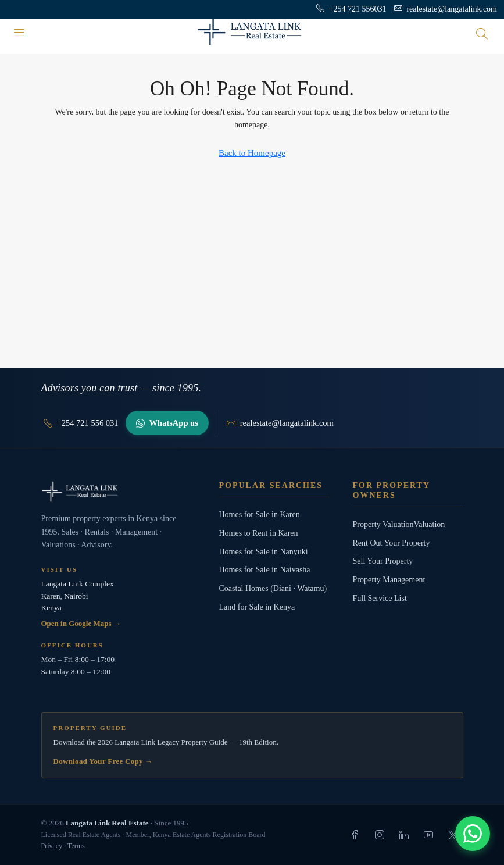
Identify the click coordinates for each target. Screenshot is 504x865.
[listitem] (355, 835)
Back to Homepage (252, 153)
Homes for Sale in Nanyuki (264, 552)
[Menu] (19, 33)
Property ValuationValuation (399, 524)
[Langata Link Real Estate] (119, 492)
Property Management (389, 580)
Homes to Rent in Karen (259, 533)
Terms (76, 846)
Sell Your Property (383, 561)
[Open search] (482, 33)
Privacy (52, 846)
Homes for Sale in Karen (260, 515)
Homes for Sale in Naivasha (265, 570)
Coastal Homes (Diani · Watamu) (273, 588)
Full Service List (380, 598)
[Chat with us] (473, 834)
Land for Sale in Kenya (257, 607)
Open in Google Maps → (81, 623)
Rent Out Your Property (392, 543)
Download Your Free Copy (103, 761)
